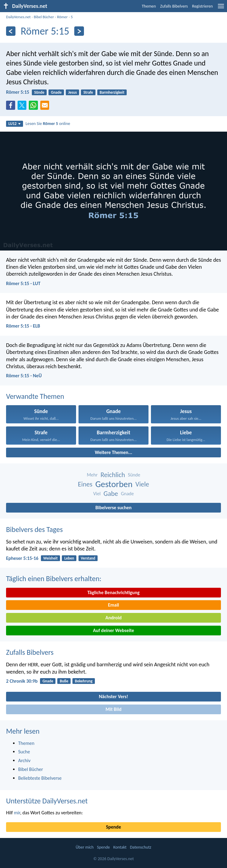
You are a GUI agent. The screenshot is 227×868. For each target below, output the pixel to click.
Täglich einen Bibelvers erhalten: (54, 579)
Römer (62, 17)
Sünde (39, 92)
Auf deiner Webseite (114, 630)
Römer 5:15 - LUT (23, 283)
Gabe (111, 494)
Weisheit (50, 558)
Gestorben (114, 484)
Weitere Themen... (114, 452)
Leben (69, 558)
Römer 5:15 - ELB (23, 326)
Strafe (88, 92)
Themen (149, 6)
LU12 (15, 124)
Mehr (92, 475)
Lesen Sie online (48, 123)
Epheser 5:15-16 (22, 558)
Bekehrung (84, 681)
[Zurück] (11, 31)
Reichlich (113, 475)
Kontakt (120, 847)
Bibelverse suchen (114, 508)
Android (114, 618)
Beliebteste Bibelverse (40, 778)
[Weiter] (79, 31)
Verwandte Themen (35, 396)
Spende (114, 827)
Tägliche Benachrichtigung (113, 592)
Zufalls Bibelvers (174, 6)
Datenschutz (141, 847)
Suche (24, 752)
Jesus (72, 92)
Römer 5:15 (18, 92)
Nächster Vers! (113, 696)
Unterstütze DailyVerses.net (47, 801)
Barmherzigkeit (112, 92)
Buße (64, 681)
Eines (85, 484)
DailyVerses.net (18, 17)
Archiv (24, 760)
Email (114, 605)
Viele (142, 484)
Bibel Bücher (44, 17)
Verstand (88, 558)
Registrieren (202, 6)
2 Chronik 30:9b (22, 681)
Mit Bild (114, 709)
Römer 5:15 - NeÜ (24, 376)
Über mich (85, 847)
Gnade (56, 92)
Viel (97, 494)
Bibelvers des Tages (34, 529)
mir (17, 813)
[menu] (221, 8)
